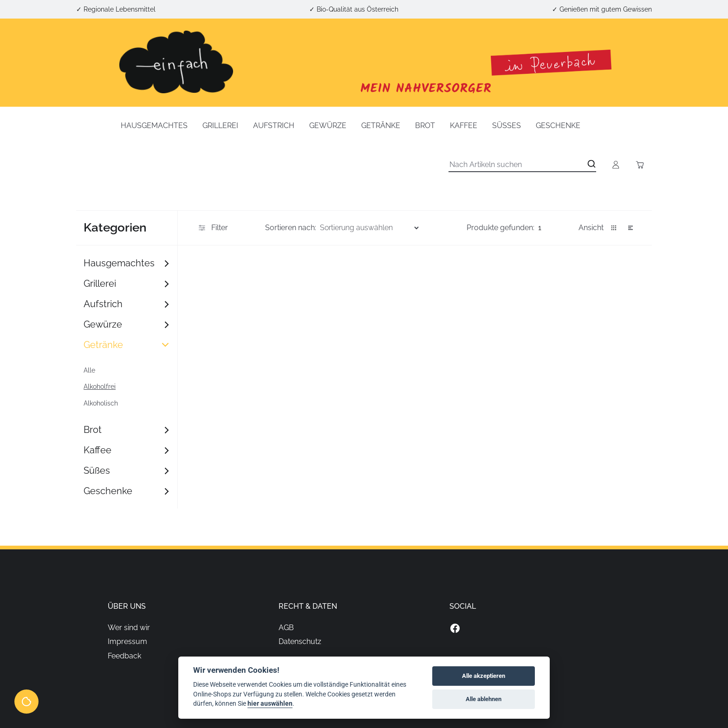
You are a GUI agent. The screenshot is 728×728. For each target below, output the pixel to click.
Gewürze (328, 126)
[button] (614, 228)
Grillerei (220, 126)
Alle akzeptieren (484, 676)
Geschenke (558, 126)
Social (463, 606)
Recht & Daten (308, 606)
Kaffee (464, 126)
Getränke (381, 126)
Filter (212, 228)
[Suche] (522, 165)
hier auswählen (270, 703)
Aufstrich (274, 126)
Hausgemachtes (154, 126)
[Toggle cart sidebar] (640, 165)
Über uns (127, 606)
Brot (425, 126)
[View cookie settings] (26, 702)
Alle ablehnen (484, 699)
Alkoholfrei (100, 387)
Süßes (507, 126)
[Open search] (591, 164)
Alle (89, 370)
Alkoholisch (101, 403)
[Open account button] (616, 165)
